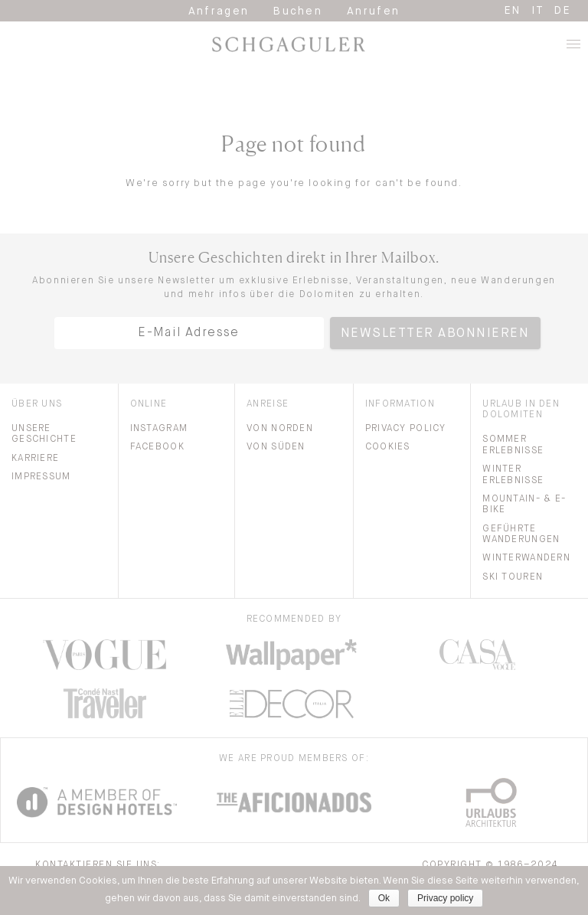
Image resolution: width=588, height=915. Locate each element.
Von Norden (280, 429)
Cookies (388, 447)
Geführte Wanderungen (521, 534)
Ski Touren (513, 577)
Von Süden (276, 447)
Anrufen (373, 11)
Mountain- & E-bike (524, 505)
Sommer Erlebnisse (513, 445)
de (563, 11)
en (513, 11)
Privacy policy (445, 898)
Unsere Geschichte (44, 434)
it (538, 11)
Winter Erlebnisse (513, 475)
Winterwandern (526, 558)
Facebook (157, 447)
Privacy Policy (406, 429)
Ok (384, 898)
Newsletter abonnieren (435, 334)
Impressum (41, 477)
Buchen (298, 11)
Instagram (159, 429)
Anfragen (219, 11)
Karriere (35, 459)
